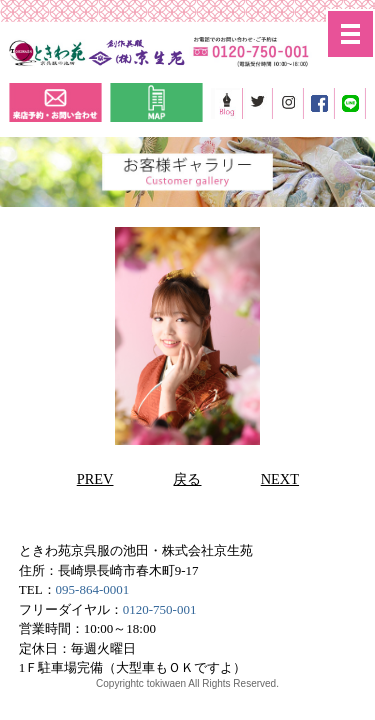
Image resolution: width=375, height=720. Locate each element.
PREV (95, 479)
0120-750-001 (160, 609)
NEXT (280, 479)
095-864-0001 (93, 589)
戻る (187, 479)
